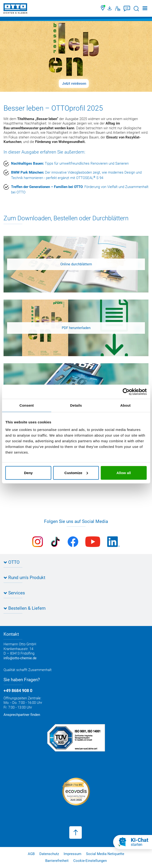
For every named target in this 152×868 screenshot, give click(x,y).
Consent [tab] (27, 405)
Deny (28, 473)
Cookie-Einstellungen (90, 861)
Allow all (124, 473)
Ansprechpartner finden (22, 715)
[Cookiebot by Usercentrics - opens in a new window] (126, 392)
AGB (31, 854)
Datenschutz (49, 854)
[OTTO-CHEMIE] (15, 9)
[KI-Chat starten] (133, 842)
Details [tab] (76, 405)
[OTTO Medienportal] (110, 8)
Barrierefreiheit (57, 861)
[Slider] (76, 56)
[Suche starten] (136, 9)
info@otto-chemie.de (20, 658)
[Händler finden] (103, 8)
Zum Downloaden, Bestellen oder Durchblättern (66, 218)
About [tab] (125, 405)
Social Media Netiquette (105, 854)
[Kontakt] (118, 8)
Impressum (72, 854)
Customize (76, 473)
